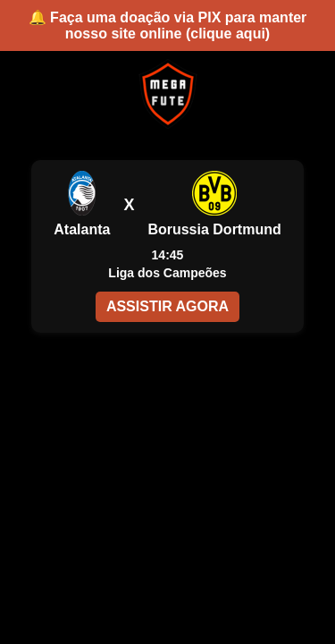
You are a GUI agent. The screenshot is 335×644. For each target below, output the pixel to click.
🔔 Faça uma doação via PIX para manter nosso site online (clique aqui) (168, 25)
